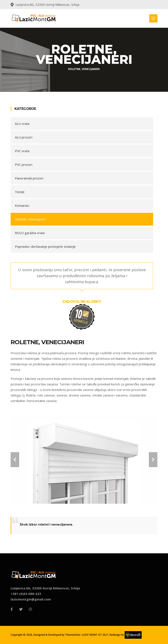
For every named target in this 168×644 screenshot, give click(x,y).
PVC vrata (22, 151)
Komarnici (22, 205)
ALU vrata (22, 124)
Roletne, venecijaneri (30, 219)
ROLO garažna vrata (30, 233)
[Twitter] (21, 609)
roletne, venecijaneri (84, 69)
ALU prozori (24, 137)
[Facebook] (12, 609)
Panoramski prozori (29, 178)
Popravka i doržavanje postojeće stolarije (45, 246)
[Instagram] (30, 609)
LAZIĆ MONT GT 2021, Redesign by (111, 635)
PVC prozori (24, 165)
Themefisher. (73, 635)
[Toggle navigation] (153, 18)
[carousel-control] (15, 460)
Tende (20, 192)
